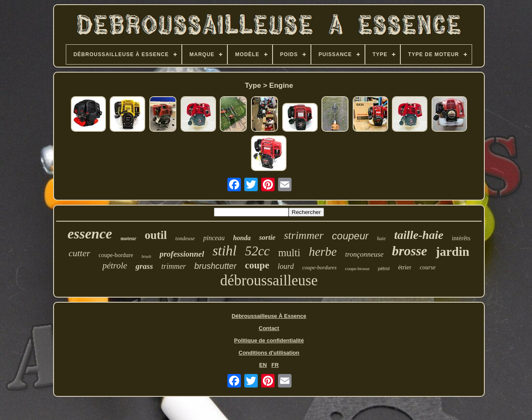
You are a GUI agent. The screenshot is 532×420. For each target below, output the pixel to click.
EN (263, 365)
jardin (453, 251)
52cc (258, 251)
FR (275, 365)
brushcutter (216, 266)
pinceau (214, 238)
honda (242, 238)
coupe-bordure (116, 255)
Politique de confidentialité (269, 340)
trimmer (174, 266)
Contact (269, 328)
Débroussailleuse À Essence (269, 316)
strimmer (304, 235)
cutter (79, 253)
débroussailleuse (269, 280)
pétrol (384, 268)
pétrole (115, 266)
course (428, 267)
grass (144, 266)
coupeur (350, 236)
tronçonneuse (364, 254)
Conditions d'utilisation (269, 353)
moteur (128, 238)
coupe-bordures (319, 267)
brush (146, 256)
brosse (410, 251)
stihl (225, 251)
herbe (323, 252)
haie (382, 238)
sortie (267, 237)
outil (156, 235)
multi (289, 253)
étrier (405, 267)
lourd (286, 266)
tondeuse (185, 238)
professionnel (182, 254)
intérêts (461, 238)
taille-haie (419, 235)
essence (90, 234)
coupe (257, 265)
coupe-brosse (357, 268)
